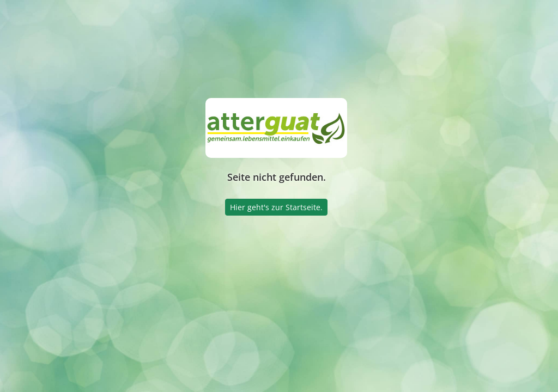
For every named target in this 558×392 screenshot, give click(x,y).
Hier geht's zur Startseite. (276, 207)
